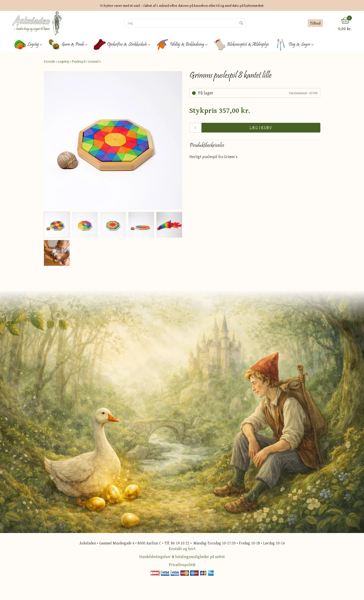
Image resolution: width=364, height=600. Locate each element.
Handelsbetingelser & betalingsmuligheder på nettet (182, 557)
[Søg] (181, 23)
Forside (49, 61)
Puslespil (79, 61)
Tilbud (315, 23)
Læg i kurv (261, 128)
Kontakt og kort (182, 549)
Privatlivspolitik (182, 565)
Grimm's (94, 61)
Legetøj (63, 61)
